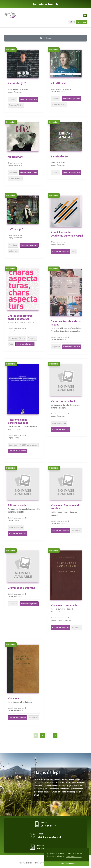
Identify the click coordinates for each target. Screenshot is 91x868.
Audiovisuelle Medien (17, 338)
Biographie (56, 347)
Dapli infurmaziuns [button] (74, 857)
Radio (11, 344)
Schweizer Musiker (16, 105)
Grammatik (13, 604)
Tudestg (72, 22)
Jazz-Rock (13, 173)
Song (74, 252)
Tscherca (46, 38)
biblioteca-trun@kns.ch (49, 837)
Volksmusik (13, 251)
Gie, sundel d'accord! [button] (66, 864)
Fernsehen (32, 338)
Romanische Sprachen (28, 99)
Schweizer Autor (15, 178)
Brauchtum (13, 245)
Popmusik (13, 99)
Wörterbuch (77, 531)
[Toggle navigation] (85, 16)
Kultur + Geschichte (59, 423)
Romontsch (81, 22)
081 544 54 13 (48, 826)
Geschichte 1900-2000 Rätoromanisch (23, 445)
